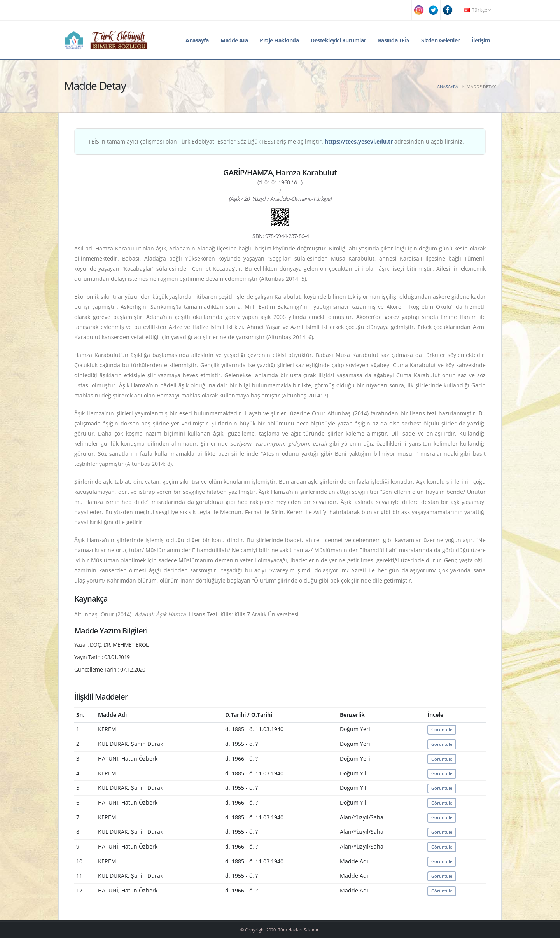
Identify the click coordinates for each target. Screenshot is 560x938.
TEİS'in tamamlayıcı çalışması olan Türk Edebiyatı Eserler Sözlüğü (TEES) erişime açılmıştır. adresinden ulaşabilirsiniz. (276, 141)
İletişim (481, 40)
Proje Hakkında (279, 40)
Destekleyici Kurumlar (338, 40)
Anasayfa (197, 40)
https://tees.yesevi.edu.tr (359, 141)
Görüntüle (442, 729)
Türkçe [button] (477, 10)
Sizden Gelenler (440, 40)
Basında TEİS (394, 40)
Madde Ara (234, 40)
